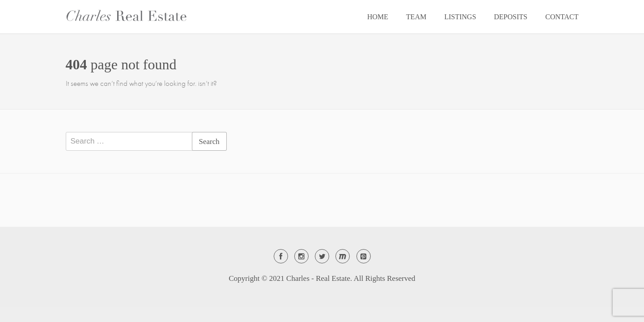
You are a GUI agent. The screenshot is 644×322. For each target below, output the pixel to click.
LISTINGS (460, 17)
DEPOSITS (511, 17)
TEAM (416, 17)
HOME (378, 17)
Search (209, 142)
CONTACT (562, 17)
